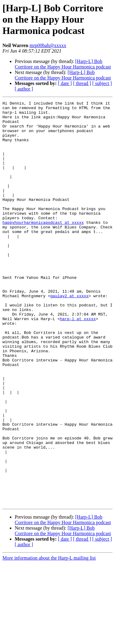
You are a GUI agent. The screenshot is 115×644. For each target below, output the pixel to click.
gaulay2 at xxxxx (69, 335)
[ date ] (65, 83)
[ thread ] (82, 83)
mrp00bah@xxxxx (48, 45)
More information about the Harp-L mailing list (49, 639)
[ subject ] (102, 83)
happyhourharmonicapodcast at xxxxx (43, 247)
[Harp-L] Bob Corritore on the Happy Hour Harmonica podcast (63, 64)
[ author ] (24, 89)
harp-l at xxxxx (78, 363)
